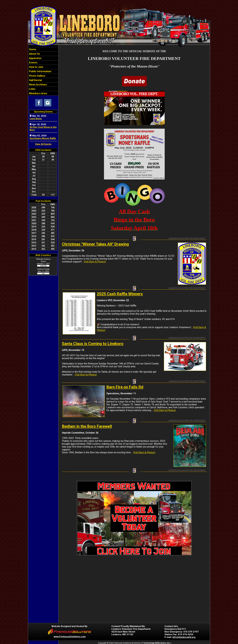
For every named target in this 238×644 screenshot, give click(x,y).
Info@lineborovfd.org (184, 637)
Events (33, 63)
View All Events (43, 144)
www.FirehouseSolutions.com (70, 637)
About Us (34, 54)
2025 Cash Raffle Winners (120, 294)
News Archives (38, 85)
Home (32, 49)
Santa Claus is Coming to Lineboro (93, 344)
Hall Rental (35, 80)
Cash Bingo (36, 119)
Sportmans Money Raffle (43, 138)
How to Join (36, 67)
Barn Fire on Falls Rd (125, 387)
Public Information (40, 71)
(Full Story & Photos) (95, 262)
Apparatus (35, 58)
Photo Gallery (37, 76)
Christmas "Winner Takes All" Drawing (95, 244)
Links (32, 89)
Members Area (38, 93)
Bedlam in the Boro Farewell (87, 426)
